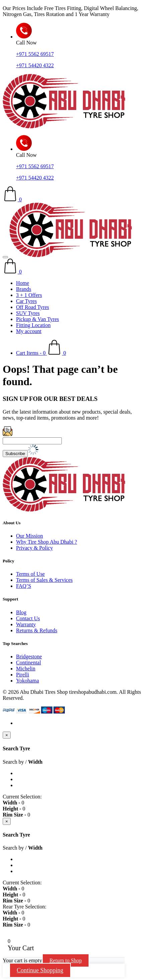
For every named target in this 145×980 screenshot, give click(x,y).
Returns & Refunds (37, 630)
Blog (21, 612)
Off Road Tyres (33, 307)
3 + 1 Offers (29, 295)
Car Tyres (26, 301)
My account (29, 331)
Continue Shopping (40, 970)
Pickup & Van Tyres (38, 319)
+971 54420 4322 (35, 65)
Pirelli (23, 675)
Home (23, 283)
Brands (24, 289)
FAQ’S (24, 586)
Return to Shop (66, 960)
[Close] (7, 735)
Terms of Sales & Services (44, 580)
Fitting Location (33, 325)
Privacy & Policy (34, 548)
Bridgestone (29, 657)
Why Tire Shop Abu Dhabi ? (47, 542)
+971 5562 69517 (35, 54)
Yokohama (28, 681)
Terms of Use (30, 574)
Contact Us (28, 618)
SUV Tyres (28, 313)
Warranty (26, 624)
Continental (29, 663)
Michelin (26, 669)
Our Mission (29, 536)
